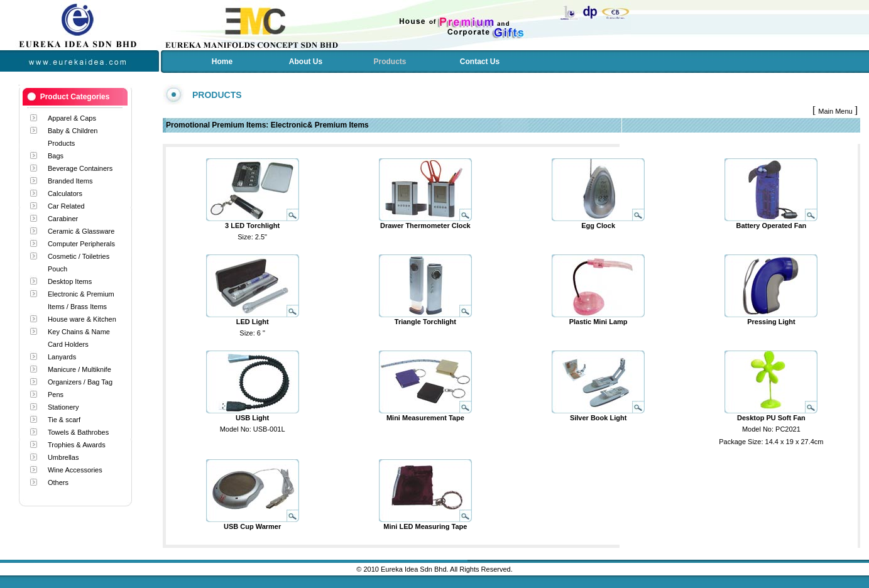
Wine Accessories (75, 470)
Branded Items (70, 181)
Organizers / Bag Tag (80, 382)
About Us (306, 62)
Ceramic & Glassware (81, 231)
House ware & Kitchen (82, 319)
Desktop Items (70, 281)
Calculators (65, 193)
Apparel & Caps (72, 118)
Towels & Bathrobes (78, 432)
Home (222, 62)
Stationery (63, 407)
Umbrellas (63, 457)
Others (58, 482)
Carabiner (63, 219)
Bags (56, 156)
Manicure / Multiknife (79, 369)
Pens (56, 395)
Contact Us (480, 62)
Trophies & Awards (77, 445)
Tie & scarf (64, 420)
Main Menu (836, 111)
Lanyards (62, 357)
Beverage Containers (80, 168)
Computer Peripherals (81, 244)
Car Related (66, 206)
